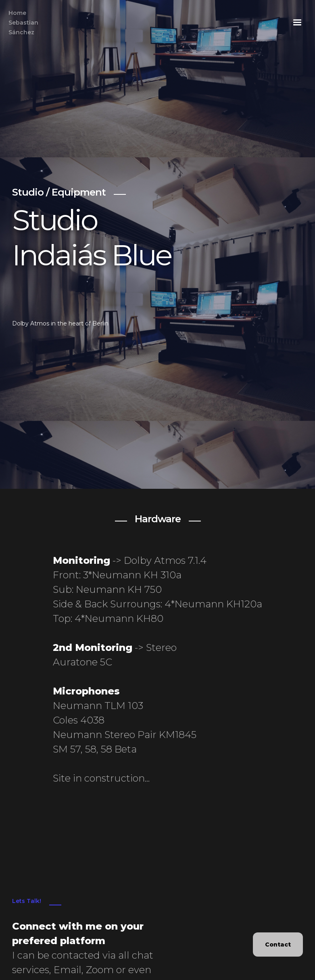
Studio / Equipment (59, 192)
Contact (278, 945)
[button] (297, 23)
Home (23, 23)
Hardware (158, 519)
